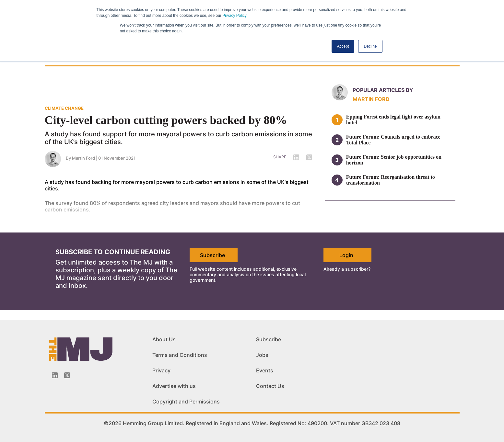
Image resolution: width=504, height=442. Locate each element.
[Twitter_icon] (67, 375)
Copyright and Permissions (186, 402)
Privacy (161, 370)
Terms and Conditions (180, 355)
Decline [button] (370, 46)
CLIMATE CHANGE (64, 108)
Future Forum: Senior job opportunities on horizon (394, 160)
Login (346, 255)
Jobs (262, 355)
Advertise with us (174, 386)
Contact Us (270, 386)
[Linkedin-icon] (55, 375)
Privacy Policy (234, 16)
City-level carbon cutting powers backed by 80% (166, 120)
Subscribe (212, 255)
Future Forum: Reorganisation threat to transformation (391, 180)
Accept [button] (343, 46)
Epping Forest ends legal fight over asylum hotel (393, 120)
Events (265, 370)
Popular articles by (383, 90)
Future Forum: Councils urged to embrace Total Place (393, 140)
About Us (164, 339)
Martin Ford (371, 99)
